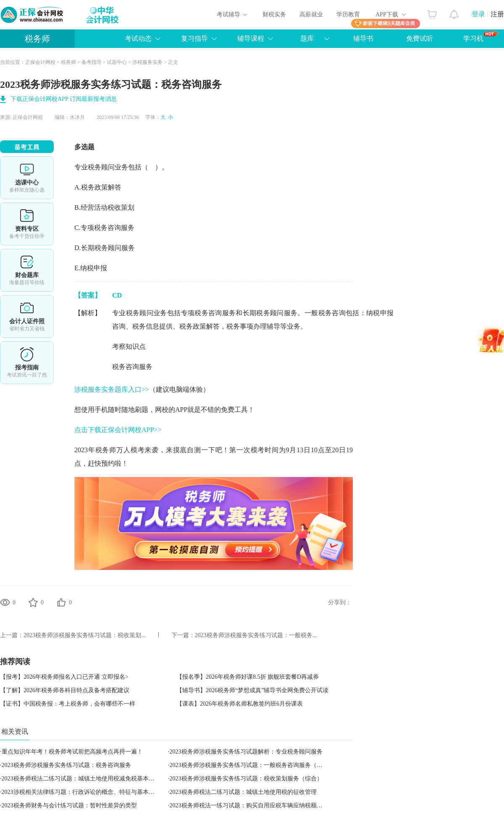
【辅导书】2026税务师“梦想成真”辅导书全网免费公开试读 (252, 690)
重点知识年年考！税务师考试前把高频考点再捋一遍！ (72, 752)
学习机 (481, 37)
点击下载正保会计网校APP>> (118, 430)
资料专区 (27, 224)
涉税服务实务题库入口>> (112, 389)
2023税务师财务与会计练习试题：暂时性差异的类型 (69, 805)
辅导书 (363, 38)
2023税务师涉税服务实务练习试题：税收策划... (85, 635)
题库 (307, 38)
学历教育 (348, 14)
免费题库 (27, 270)
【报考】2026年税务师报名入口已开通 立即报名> (64, 677)
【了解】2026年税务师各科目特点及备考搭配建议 (65, 690)
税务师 (37, 39)
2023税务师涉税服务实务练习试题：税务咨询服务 (66, 765)
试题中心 (117, 62)
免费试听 (420, 38)
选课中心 (27, 178)
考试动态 (138, 38)
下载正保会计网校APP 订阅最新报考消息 (64, 99)
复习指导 (194, 38)
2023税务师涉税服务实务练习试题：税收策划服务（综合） (246, 779)
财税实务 (274, 14)
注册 (497, 14)
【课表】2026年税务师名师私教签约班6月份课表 (240, 704)
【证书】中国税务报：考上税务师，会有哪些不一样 (68, 704)
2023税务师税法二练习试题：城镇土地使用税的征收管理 (243, 792)
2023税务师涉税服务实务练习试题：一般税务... (256, 635)
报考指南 (27, 363)
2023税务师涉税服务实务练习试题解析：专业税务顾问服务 (246, 752)
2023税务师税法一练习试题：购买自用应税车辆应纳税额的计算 (252, 805)
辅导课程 (251, 38)
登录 (478, 14)
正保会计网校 (40, 62)
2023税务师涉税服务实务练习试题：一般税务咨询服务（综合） (252, 765)
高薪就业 (311, 14)
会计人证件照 (27, 316)
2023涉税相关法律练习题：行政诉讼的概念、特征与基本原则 (81, 792)
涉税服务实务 (147, 62)
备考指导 (92, 62)
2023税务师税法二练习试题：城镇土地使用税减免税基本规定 (81, 779)
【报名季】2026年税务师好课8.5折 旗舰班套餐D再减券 (248, 677)
